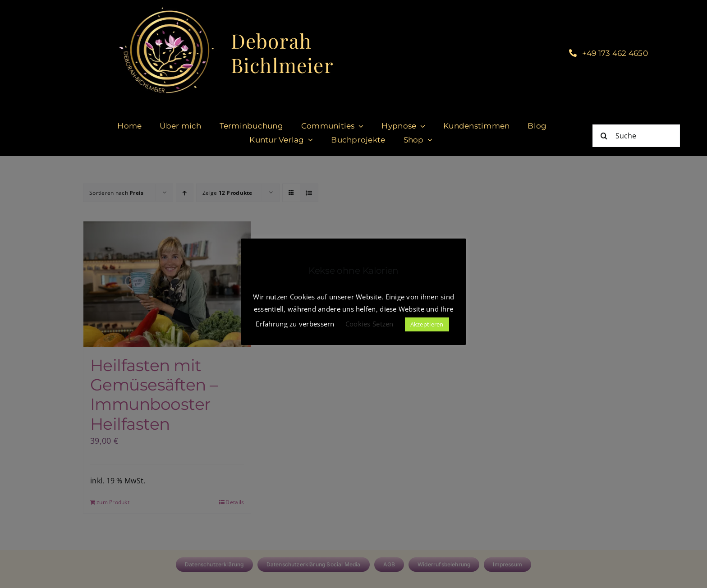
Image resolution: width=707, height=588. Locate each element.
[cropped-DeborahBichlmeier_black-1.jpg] (166, 9)
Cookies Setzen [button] (370, 324)
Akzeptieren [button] (427, 324)
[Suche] (636, 136)
